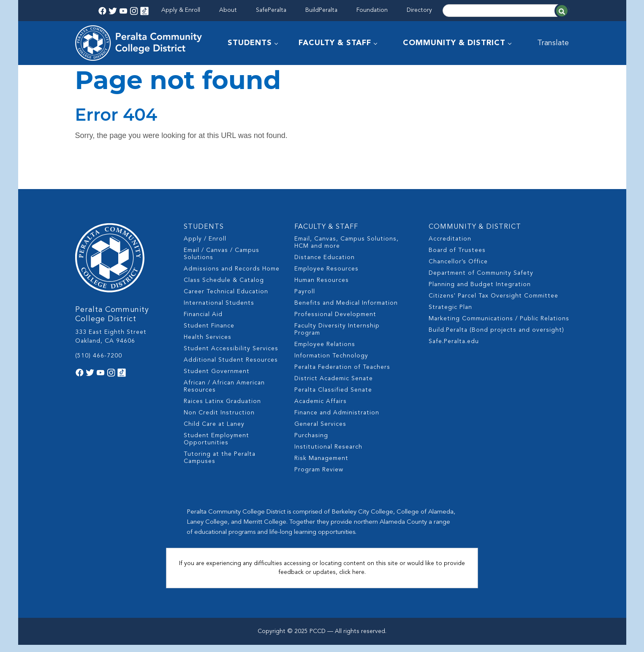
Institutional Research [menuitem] (328, 454)
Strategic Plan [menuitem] (450, 314)
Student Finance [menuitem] (209, 333)
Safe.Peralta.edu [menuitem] (454, 349)
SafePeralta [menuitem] (271, 10)
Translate (553, 43)
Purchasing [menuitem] (311, 443)
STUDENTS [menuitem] (250, 43)
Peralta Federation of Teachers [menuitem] (342, 374)
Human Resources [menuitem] (322, 287)
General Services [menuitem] (320, 431)
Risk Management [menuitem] (321, 465)
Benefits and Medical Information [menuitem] (346, 310)
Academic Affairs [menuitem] (321, 409)
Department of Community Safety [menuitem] (481, 280)
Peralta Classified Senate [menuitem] (333, 397)
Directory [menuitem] (419, 10)
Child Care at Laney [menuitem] (214, 431)
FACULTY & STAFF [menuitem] (335, 43)
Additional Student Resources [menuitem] (231, 367)
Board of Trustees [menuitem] (457, 257)
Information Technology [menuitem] (331, 363)
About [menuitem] (228, 10)
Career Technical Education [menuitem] (226, 299)
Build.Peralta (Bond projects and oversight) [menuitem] (496, 337)
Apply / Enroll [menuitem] (205, 246)
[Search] (506, 11)
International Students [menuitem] (219, 310)
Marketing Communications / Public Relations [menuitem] (499, 326)
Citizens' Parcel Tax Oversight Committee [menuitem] (493, 303)
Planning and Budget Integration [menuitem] (480, 292)
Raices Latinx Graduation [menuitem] (222, 409)
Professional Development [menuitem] (335, 322)
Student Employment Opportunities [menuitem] (216, 446)
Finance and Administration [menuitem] (337, 420)
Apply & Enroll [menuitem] (181, 10)
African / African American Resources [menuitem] (224, 394)
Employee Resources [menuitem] (326, 276)
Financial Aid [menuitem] (203, 322)
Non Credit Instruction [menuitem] (219, 420)
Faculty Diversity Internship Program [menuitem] (337, 337)
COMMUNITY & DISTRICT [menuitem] (455, 43)
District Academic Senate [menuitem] (334, 386)
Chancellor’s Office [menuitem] (458, 269)
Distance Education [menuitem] (325, 265)
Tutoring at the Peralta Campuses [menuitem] (220, 465)
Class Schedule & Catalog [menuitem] (224, 287)
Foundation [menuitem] (372, 10)
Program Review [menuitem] (319, 477)
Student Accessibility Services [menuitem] (231, 356)
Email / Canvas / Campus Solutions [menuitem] (221, 261)
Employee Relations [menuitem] (325, 352)
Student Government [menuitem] (217, 379)
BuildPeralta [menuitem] (321, 10)
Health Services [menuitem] (208, 344)
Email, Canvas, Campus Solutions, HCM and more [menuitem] (346, 250)
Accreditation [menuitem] (450, 246)
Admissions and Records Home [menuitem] (232, 276)
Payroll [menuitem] (305, 299)
